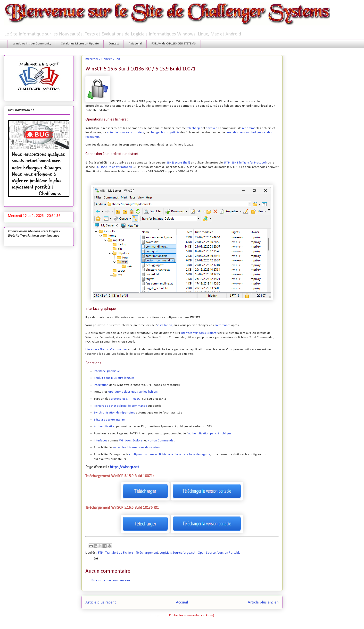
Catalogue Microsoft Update (80, 44)
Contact (114, 44)
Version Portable (229, 553)
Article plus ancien (263, 602)
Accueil (182, 602)
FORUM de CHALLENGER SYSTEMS (174, 44)
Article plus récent (101, 602)
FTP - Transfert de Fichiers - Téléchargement (128, 553)
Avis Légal (135, 44)
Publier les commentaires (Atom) (192, 616)
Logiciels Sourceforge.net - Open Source (188, 553)
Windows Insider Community (32, 44)
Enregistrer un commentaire (111, 581)
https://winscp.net (124, 467)
